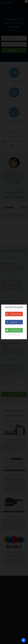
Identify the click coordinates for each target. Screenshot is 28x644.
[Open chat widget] (24, 640)
